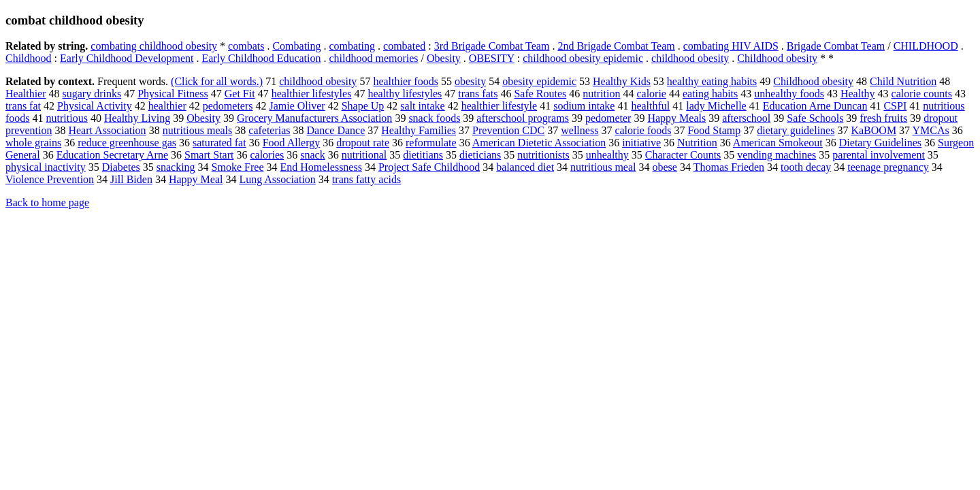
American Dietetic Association (539, 143)
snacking (176, 167)
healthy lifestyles (405, 94)
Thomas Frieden (729, 167)
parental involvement (879, 155)
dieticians (480, 155)
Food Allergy (292, 143)
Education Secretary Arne (112, 155)
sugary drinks (92, 94)
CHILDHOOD (926, 46)
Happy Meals (676, 118)
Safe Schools (815, 118)
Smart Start (209, 155)
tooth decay (806, 167)
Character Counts (683, 155)
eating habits (710, 94)
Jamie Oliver (297, 106)
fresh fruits (883, 118)
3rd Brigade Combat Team (492, 46)
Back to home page (47, 202)
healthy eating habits (712, 81)
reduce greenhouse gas (127, 143)
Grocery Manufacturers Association (314, 118)
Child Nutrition (903, 81)
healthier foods (406, 81)
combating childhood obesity (154, 46)
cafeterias (269, 130)
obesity (470, 81)
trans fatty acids (366, 179)
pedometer (608, 118)
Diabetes (121, 167)
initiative (641, 143)
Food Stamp (714, 130)
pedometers (228, 106)
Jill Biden (131, 179)
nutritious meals (198, 130)
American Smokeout (778, 143)
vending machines (777, 155)
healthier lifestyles (312, 94)
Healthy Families (419, 130)
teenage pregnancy (888, 167)
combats (246, 46)
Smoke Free (238, 167)
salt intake (422, 106)
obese (665, 167)
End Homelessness (321, 167)
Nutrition (697, 143)
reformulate (431, 143)
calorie (651, 94)
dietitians (423, 155)
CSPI (895, 106)
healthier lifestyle (500, 106)
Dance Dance (336, 130)
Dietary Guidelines (880, 143)
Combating (296, 46)
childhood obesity (690, 58)
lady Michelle (716, 106)
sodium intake (584, 106)
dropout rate (363, 143)
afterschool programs (523, 118)
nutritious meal (603, 167)
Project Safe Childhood (429, 167)
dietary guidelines (796, 130)
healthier (167, 106)
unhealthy (607, 155)
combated (404, 46)
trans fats (478, 94)
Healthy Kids (622, 81)
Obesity (444, 58)
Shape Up (363, 106)
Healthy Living (137, 118)
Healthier (26, 94)
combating (353, 46)
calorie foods (643, 130)
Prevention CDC (508, 130)
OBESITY (492, 58)
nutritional (364, 155)
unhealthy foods (789, 94)
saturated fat (219, 143)
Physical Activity (95, 106)
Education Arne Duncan (815, 106)
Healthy (858, 94)
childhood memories (374, 58)
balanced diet (525, 167)
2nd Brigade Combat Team (616, 46)
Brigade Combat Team (836, 46)
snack (312, 155)
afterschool (746, 118)
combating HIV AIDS (731, 46)
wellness (579, 130)
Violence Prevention (50, 179)
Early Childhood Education (261, 58)
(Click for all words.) (217, 81)
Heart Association (107, 130)
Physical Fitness (173, 94)
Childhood (29, 58)
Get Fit (240, 94)
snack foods (434, 118)
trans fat (23, 106)
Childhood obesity (777, 58)
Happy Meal (196, 179)
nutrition (601, 94)
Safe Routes (540, 94)
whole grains (33, 143)
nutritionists (543, 155)
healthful (650, 106)
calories (267, 155)
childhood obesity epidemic (583, 58)
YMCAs (931, 130)
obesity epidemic (539, 81)
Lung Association (277, 179)
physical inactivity (46, 167)
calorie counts (922, 94)
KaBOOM (873, 130)
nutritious (67, 118)
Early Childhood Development (127, 58)
